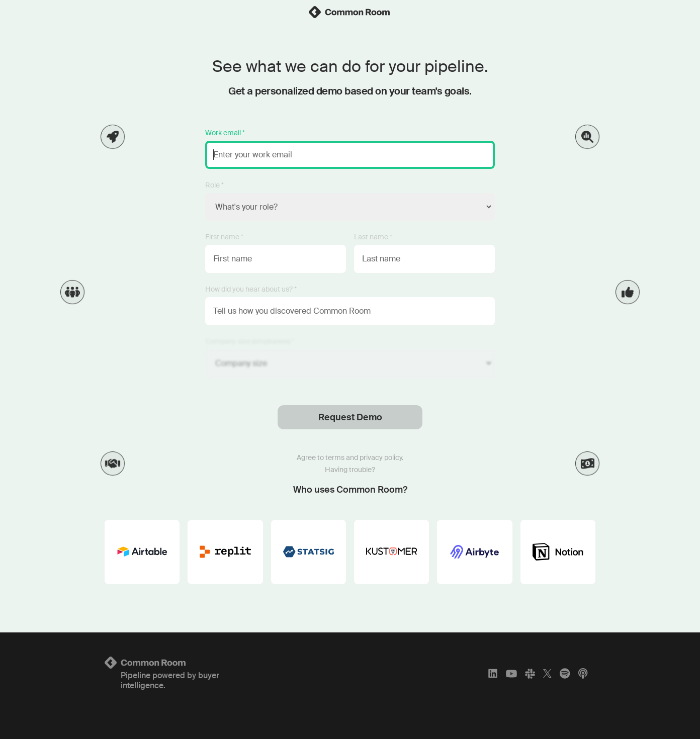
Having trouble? (350, 470)
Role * (214, 185)
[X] (547, 674)
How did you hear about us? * (251, 289)
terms (335, 457)
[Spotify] (565, 674)
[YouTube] (511, 674)
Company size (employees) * (250, 341)
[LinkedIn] (493, 674)
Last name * (373, 237)
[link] (350, 12)
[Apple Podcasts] (583, 674)
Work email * (225, 133)
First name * (224, 237)
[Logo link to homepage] (186, 663)
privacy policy (381, 457)
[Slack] (530, 674)
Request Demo (350, 417)
